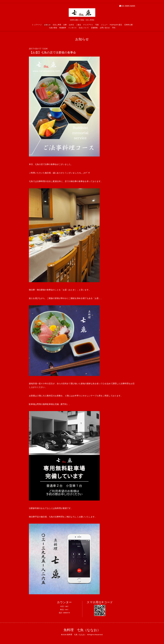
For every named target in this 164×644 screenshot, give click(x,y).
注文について (84, 28)
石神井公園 (128, 25)
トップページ (37, 25)
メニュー (104, 25)
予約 (114, 28)
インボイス (72, 28)
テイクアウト (88, 25)
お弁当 (71, 25)
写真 (97, 25)
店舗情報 (94, 28)
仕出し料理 (57, 25)
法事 (65, 25)
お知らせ (47, 25)
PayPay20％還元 (116, 25)
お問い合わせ (105, 28)
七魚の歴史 (53, 28)
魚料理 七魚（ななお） (82, 630)
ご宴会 (79, 25)
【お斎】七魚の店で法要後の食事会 (53, 53)
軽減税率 (63, 28)
